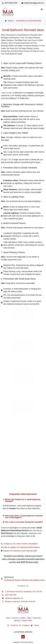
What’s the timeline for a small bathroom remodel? (23, 500)
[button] (23, 500)
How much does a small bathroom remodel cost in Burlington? (24, 517)
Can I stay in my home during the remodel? (24, 522)
